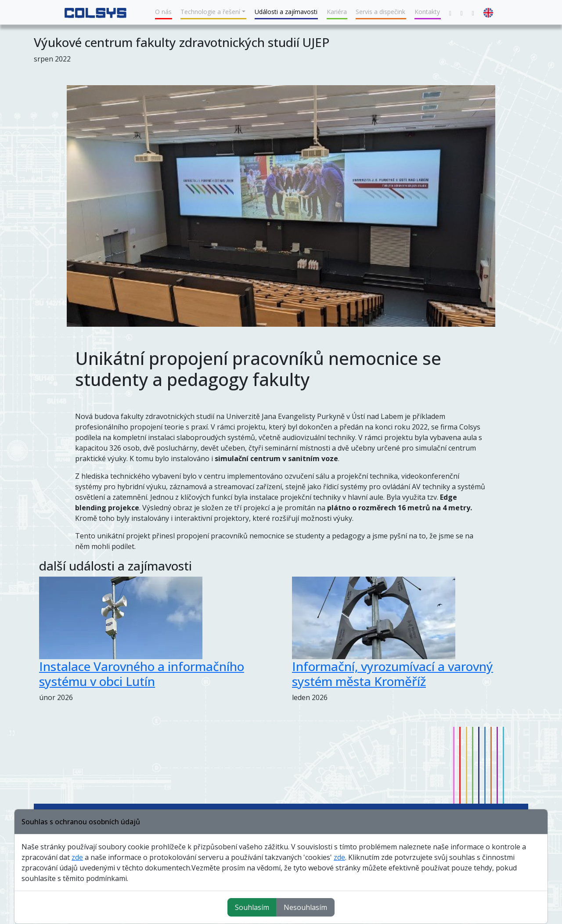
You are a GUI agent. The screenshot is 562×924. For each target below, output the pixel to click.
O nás (163, 12)
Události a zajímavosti (286, 12)
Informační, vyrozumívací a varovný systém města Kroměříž (393, 674)
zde (77, 857)
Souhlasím (252, 907)
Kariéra (337, 12)
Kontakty (427, 12)
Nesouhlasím (305, 907)
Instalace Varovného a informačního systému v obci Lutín (142, 674)
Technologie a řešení (210, 12)
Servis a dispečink (380, 12)
